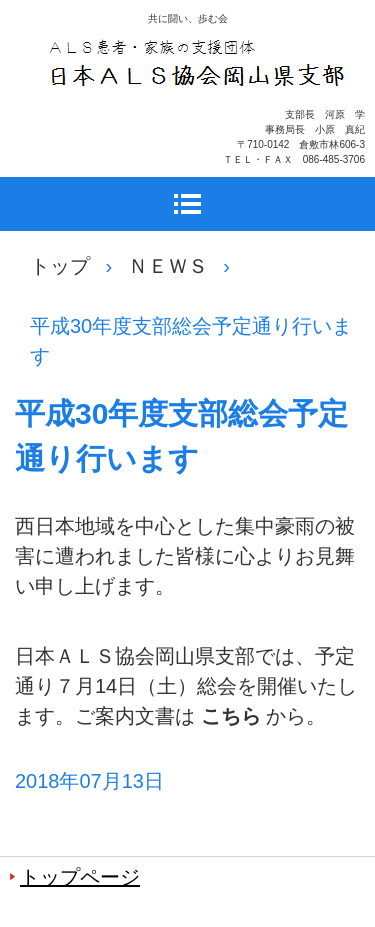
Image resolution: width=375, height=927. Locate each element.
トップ (60, 266)
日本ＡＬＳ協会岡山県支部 (198, 115)
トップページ (80, 877)
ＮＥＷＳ (168, 266)
